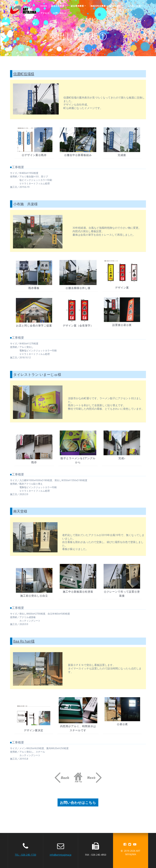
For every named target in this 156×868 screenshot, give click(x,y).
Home (44, 6)
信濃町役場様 (24, 74)
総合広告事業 (58, 6)
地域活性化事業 (98, 6)
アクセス (45, 13)
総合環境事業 (77, 6)
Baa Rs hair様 (24, 641)
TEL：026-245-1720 (25, 855)
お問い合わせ (60, 13)
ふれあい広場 (134, 6)
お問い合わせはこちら (78, 802)
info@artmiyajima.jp (61, 855)
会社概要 (117, 6)
